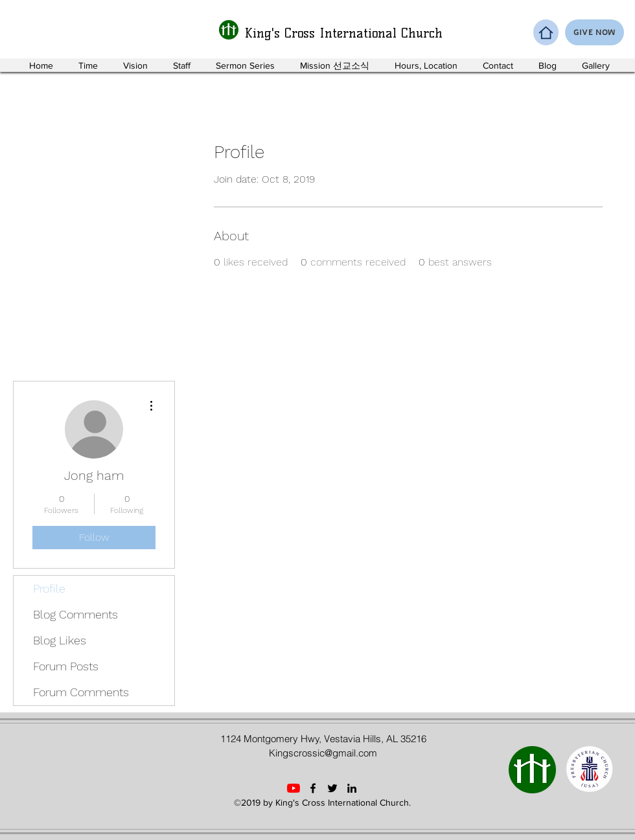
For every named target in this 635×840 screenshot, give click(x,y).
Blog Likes (60, 640)
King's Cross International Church (344, 33)
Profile (49, 588)
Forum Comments (81, 692)
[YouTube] (294, 788)
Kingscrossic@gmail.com (323, 753)
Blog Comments (75, 614)
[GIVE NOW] (595, 32)
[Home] (546, 32)
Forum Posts (66, 666)
